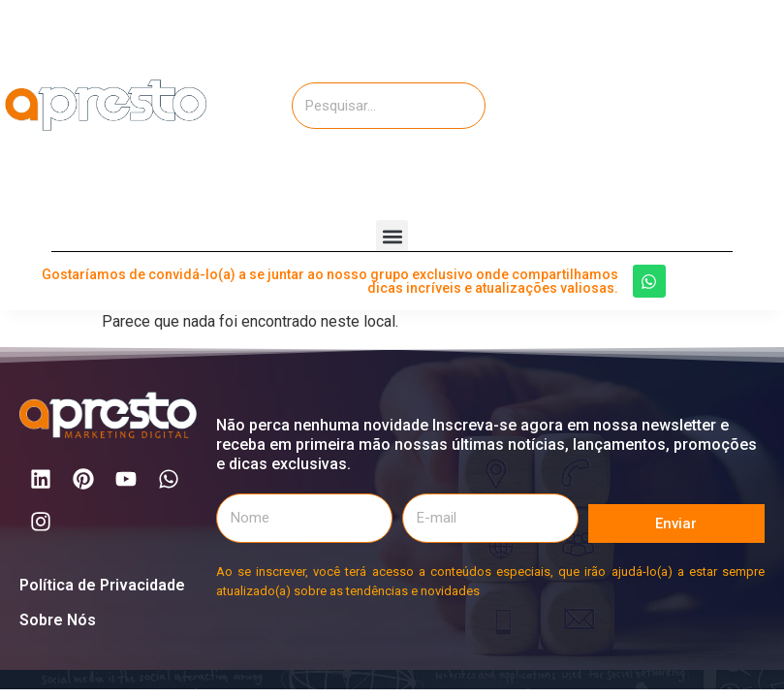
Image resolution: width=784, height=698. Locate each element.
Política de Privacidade (102, 585)
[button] (392, 236)
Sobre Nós (58, 620)
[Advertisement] (671, 102)
